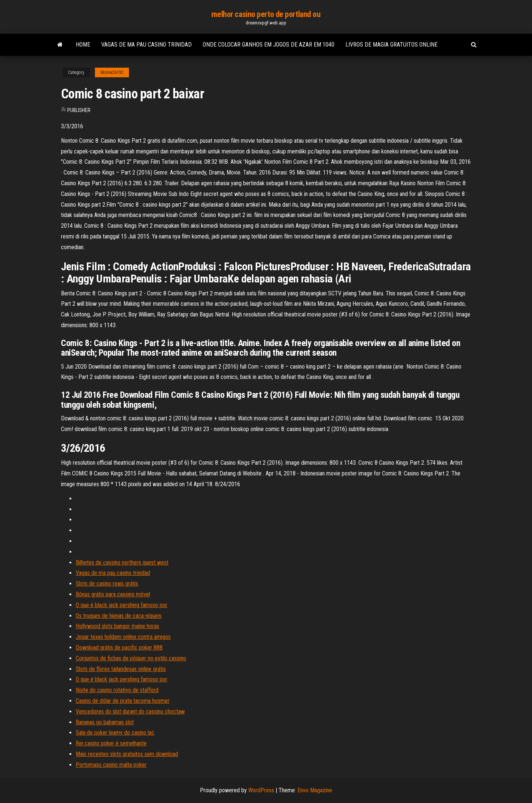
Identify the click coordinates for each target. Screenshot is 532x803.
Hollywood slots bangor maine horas (117, 626)
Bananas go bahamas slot (105, 722)
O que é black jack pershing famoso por (122, 605)
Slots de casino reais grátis (107, 584)
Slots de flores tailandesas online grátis (121, 669)
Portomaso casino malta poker (111, 765)
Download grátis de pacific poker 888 (119, 648)
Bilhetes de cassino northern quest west (122, 563)
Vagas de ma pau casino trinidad (146, 45)
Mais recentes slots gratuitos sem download (127, 754)
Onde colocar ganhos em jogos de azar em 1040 (269, 45)
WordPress (261, 790)
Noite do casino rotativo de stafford (117, 690)
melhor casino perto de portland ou (266, 14)
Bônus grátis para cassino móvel (113, 594)
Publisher (79, 110)
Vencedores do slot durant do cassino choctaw (130, 711)
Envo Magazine (315, 790)
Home (83, 45)
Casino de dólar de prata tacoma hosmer (123, 701)
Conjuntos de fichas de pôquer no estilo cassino (131, 658)
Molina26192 (112, 72)
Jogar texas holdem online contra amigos (123, 637)
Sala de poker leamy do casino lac (115, 733)
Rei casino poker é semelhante (111, 743)
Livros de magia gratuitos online (391, 45)
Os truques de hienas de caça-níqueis (119, 616)
